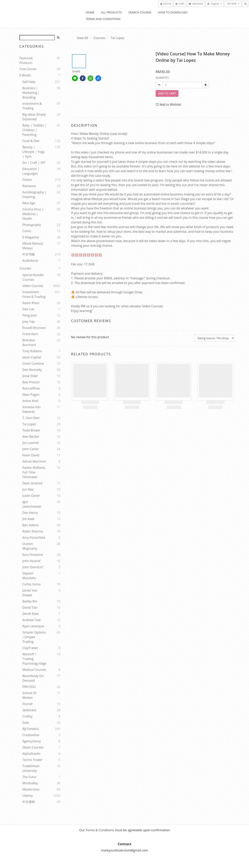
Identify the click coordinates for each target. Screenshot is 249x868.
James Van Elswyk (30, 593)
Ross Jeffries (31, 388)
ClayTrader (30, 648)
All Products (111, 12)
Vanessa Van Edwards (32, 409)
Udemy (28, 796)
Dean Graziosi (32, 483)
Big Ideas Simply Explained (34, 117)
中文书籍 (29, 254)
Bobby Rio (30, 601)
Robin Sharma (33, 531)
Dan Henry (30, 513)
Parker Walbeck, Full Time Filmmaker (34, 472)
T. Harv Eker (31, 418)
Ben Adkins (30, 525)
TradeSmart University (31, 768)
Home (90, 12)
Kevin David (31, 455)
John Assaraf (31, 561)
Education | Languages (31, 171)
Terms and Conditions (103, 19)
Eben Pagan (31, 395)
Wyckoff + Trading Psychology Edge (34, 659)
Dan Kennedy (32, 370)
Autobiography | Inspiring (34, 194)
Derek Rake (31, 614)
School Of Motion (29, 695)
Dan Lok (28, 309)
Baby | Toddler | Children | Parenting (35, 130)
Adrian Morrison (34, 461)
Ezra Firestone (33, 555)
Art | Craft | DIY (34, 163)
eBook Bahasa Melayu (33, 246)
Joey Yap (28, 322)
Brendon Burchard (29, 342)
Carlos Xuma (32, 584)
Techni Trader (32, 760)
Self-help (29, 82)
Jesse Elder (30, 376)
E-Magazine (31, 237)
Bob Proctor (31, 382)
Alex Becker (31, 437)
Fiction (27, 180)
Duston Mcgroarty (30, 546)
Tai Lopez (29, 424)
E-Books (25, 75)
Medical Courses (34, 670)
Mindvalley (30, 783)
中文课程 (29, 802)
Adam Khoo (31, 303)
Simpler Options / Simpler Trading (34, 637)
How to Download (173, 12)
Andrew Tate (32, 620)
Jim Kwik (28, 519)
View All (82, 38)
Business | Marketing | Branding (31, 93)
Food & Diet (31, 141)
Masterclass (31, 789)
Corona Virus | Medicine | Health (33, 214)
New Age (29, 203)
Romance (29, 186)
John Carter (31, 449)
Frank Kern (30, 334)
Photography (32, 225)
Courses (25, 268)
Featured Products (26, 60)
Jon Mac (28, 489)
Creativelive (31, 735)
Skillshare (29, 710)
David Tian (30, 607)
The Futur (29, 777)
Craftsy (27, 716)
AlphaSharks (31, 754)
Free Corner (28, 69)
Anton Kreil (30, 401)
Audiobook (30, 261)
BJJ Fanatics (31, 729)
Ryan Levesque (33, 626)
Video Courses (33, 286)
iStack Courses (33, 747)
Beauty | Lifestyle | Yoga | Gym (33, 152)
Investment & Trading (32, 106)
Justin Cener (31, 496)
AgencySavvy (32, 741)
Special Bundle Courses (33, 277)
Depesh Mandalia (29, 576)
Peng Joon (30, 315)
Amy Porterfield (34, 538)
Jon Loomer (31, 443)
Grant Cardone (33, 363)
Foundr (28, 704)
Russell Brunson (34, 328)
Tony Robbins (32, 351)
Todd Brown (31, 430)
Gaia (26, 722)
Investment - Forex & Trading (34, 294)
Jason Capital (32, 357)
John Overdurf (33, 567)
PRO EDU (29, 687)
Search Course (140, 12)
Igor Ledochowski (32, 504)
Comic (27, 231)
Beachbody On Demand (33, 678)
